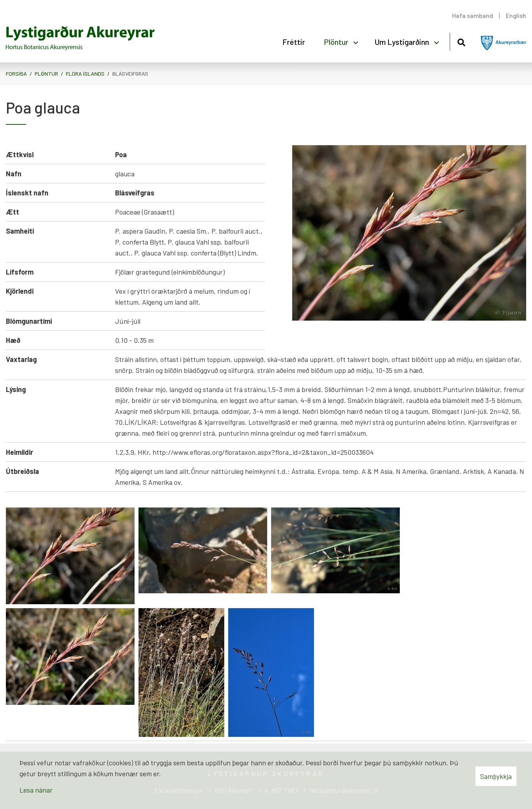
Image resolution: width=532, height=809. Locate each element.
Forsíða (16, 74)
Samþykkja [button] (496, 776)
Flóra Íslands (85, 74)
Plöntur (46, 74)
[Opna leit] (461, 41)
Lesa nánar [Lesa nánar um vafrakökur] (36, 790)
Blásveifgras (130, 74)
